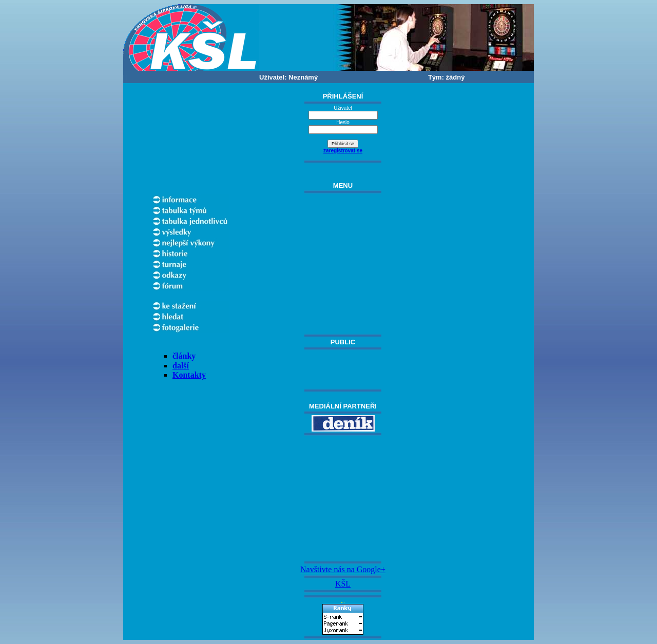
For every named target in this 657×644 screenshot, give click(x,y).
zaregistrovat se (343, 151)
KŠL (343, 584)
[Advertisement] (343, 498)
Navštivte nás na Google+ (343, 569)
